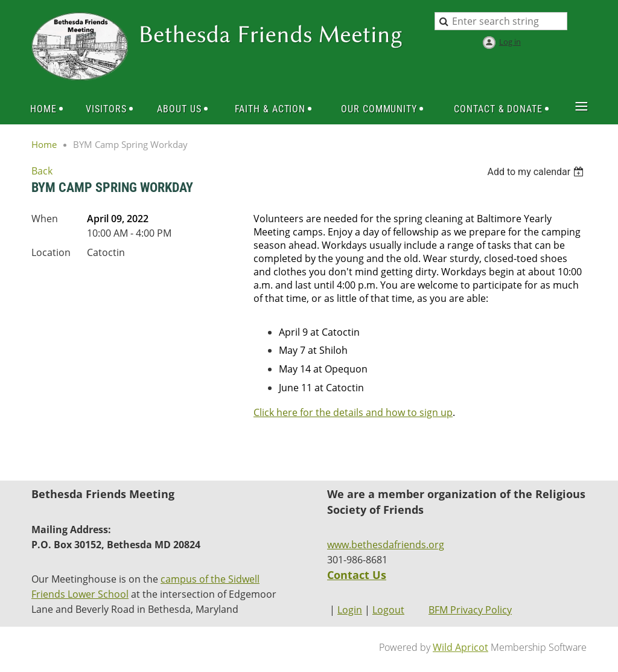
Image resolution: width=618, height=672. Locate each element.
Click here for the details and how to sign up (353, 412)
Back (42, 171)
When (45, 219)
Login (350, 610)
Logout (388, 610)
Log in (510, 42)
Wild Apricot (460, 647)
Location (51, 252)
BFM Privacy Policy (470, 610)
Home (44, 144)
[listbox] (537, 172)
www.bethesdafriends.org (386, 545)
